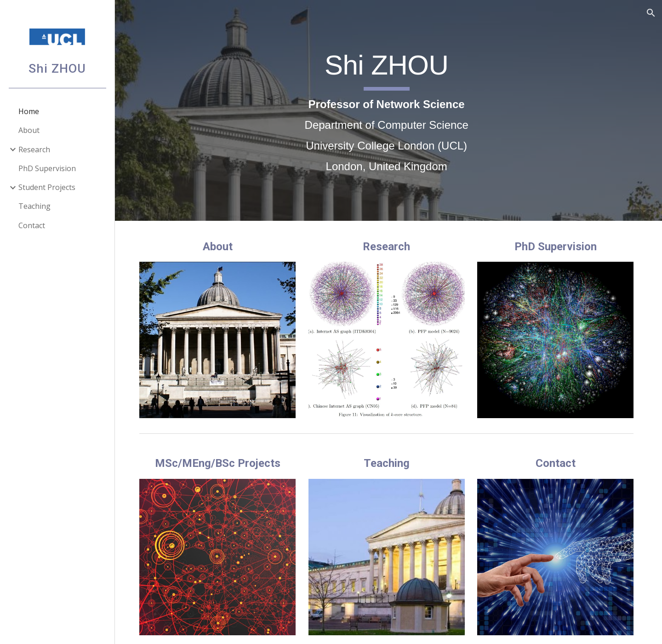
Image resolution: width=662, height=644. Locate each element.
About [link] (29, 130)
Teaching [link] (34, 206)
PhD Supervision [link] (47, 168)
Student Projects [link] (47, 187)
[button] (651, 13)
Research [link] (34, 149)
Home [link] (29, 111)
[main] (388, 111)
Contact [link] (32, 225)
